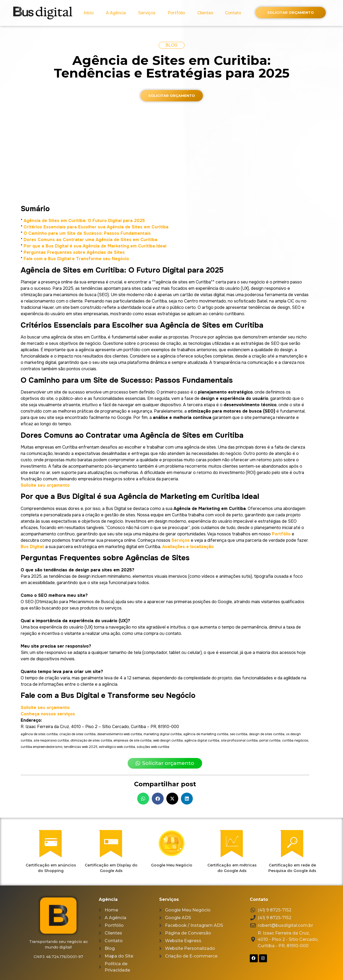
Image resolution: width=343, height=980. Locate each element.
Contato (233, 13)
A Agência (116, 13)
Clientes (205, 13)
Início (89, 13)
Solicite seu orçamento (45, 485)
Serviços (147, 13)
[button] (143, 799)
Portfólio (176, 13)
